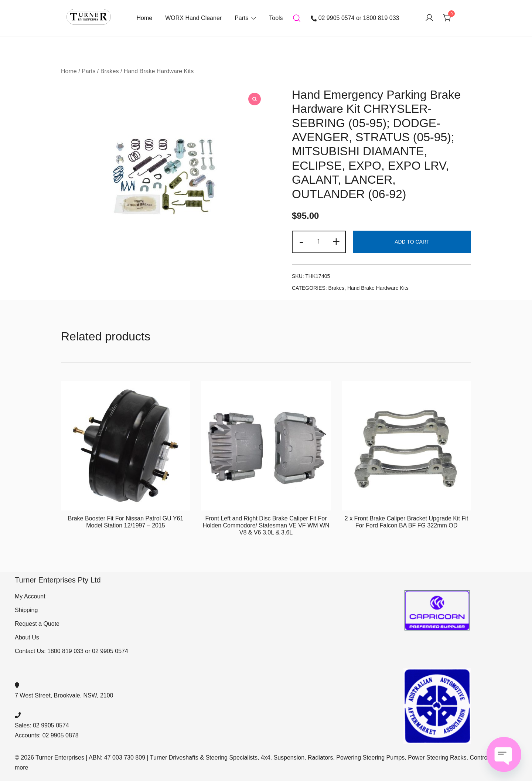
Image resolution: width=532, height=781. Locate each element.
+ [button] (336, 241)
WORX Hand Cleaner (193, 18)
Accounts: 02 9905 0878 (47, 735)
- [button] (301, 241)
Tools (276, 18)
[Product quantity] (319, 242)
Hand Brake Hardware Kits (159, 71)
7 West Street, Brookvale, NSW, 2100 (64, 695)
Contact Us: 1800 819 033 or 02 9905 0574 (71, 651)
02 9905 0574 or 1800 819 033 (355, 18)
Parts (241, 18)
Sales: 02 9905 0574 (42, 725)
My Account (30, 596)
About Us (27, 637)
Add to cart (412, 242)
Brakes (110, 71)
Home (144, 18)
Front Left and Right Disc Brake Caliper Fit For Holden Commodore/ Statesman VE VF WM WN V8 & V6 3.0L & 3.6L (266, 525)
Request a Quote (37, 624)
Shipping (26, 610)
